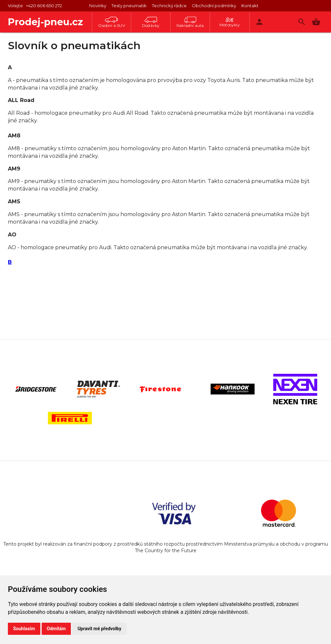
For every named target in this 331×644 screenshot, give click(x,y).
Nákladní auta (190, 22)
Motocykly (230, 22)
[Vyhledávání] (302, 22)
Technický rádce (169, 6)
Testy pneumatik (129, 6)
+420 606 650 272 (44, 6)
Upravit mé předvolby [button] (99, 629)
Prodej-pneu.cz (45, 22)
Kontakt (250, 6)
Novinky (98, 6)
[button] (316, 22)
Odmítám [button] (56, 629)
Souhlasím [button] (24, 629)
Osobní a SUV (111, 22)
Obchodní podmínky (214, 6)
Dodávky (151, 22)
